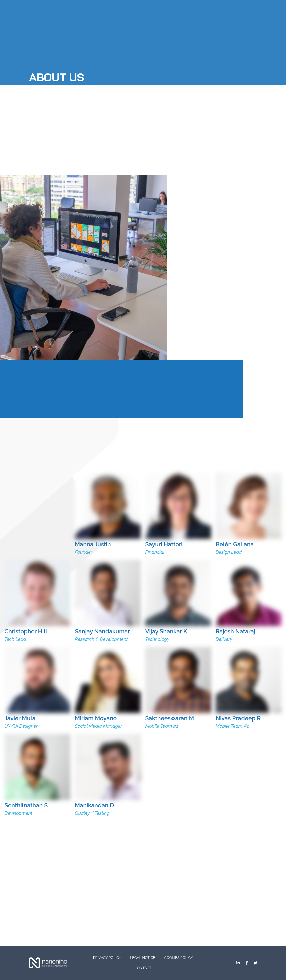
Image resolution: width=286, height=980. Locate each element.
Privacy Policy (107, 958)
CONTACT (143, 968)
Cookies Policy (179, 958)
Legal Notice (143, 958)
